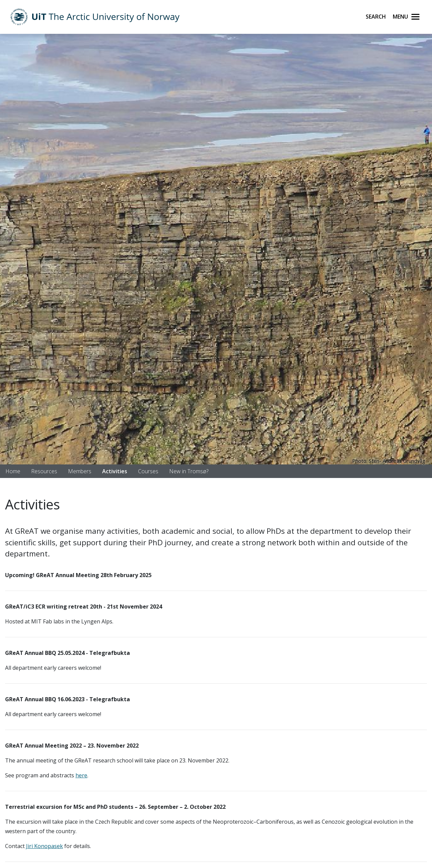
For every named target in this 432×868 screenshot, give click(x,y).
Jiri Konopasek (44, 846)
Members (80, 471)
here (81, 775)
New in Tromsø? (189, 471)
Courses (148, 471)
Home (13, 471)
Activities (115, 471)
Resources (44, 471)
